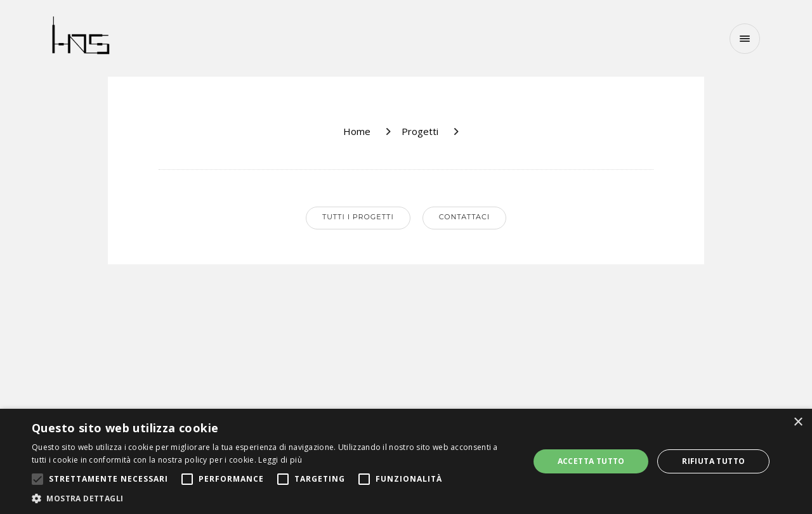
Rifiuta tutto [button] (713, 461)
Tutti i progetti (358, 217)
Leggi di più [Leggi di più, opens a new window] (280, 460)
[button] (273, 498)
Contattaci (464, 217)
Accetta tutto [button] (591, 461)
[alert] (406, 461)
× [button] (798, 422)
